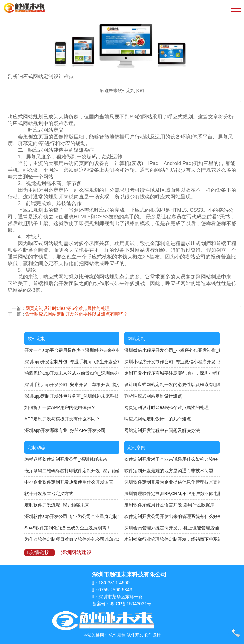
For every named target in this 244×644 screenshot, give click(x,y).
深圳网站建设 (76, 552)
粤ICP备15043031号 (131, 604)
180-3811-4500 (114, 583)
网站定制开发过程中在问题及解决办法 (162, 430)
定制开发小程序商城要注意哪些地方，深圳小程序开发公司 (172, 373)
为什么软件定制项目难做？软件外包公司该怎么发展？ (72, 539)
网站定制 (136, 339)
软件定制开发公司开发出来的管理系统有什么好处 (172, 516)
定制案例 (136, 447)
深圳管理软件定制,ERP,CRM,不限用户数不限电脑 (172, 493)
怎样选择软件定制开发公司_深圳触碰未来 (66, 459)
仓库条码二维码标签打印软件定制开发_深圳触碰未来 (72, 471)
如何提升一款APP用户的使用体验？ (60, 407)
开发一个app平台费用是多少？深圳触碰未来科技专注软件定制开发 (72, 350)
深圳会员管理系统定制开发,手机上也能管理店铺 (172, 528)
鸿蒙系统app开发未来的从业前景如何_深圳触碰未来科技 (72, 373)
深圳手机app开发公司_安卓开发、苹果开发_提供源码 (72, 385)
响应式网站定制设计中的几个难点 (158, 419)
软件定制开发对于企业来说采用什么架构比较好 (171, 459)
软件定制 (37, 339)
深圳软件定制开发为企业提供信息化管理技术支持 (172, 482)
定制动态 (37, 447)
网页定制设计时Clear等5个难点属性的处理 (68, 308)
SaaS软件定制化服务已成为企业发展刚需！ (68, 528)
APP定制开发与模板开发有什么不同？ (62, 419)
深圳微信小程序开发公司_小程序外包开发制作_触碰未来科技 (172, 350)
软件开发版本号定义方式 (49, 493)
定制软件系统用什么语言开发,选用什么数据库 (169, 505)
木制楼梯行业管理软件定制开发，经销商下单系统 (172, 539)
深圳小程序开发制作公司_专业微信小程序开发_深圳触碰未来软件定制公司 (172, 362)
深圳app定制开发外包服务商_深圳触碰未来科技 (72, 396)
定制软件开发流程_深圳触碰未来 (57, 505)
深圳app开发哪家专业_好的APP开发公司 (65, 430)
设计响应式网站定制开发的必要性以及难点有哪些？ (77, 314)
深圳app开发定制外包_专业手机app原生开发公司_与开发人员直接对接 (72, 362)
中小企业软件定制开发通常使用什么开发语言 (69, 482)
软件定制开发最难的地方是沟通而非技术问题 (169, 471)
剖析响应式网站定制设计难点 (153, 396)
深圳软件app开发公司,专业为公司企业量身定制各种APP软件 (72, 516)
